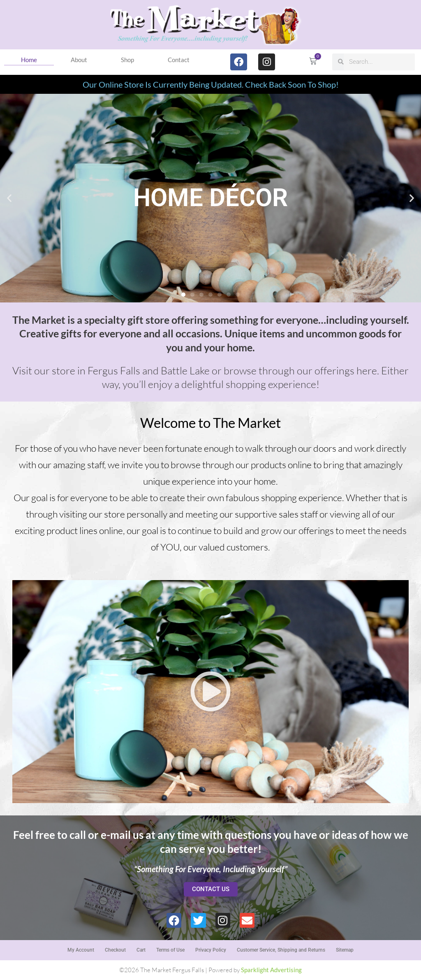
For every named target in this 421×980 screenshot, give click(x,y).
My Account (81, 950)
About (79, 60)
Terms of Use (170, 950)
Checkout (115, 950)
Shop (127, 60)
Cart (141, 950)
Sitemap (345, 950)
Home (29, 60)
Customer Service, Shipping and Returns (281, 950)
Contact (179, 60)
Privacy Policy (211, 950)
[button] (9, 198)
